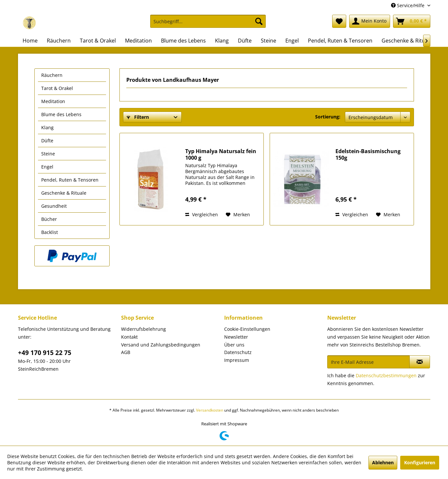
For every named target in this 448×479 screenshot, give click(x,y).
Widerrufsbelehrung (143, 329)
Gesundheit (54, 206)
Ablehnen (383, 462)
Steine (48, 154)
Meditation (53, 101)
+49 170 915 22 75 (45, 353)
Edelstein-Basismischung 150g (368, 154)
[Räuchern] (59, 41)
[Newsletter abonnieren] (420, 362)
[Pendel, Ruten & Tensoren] (340, 41)
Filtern (138, 117)
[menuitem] (208, 24)
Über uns (234, 345)
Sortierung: (328, 117)
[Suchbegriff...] (208, 21)
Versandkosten (210, 410)
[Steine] (269, 41)
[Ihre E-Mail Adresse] (368, 362)
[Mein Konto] (370, 21)
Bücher (49, 219)
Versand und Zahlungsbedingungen (161, 345)
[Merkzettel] (339, 21)
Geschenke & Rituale (64, 193)
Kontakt (129, 337)
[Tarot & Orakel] (98, 41)
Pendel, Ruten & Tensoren (70, 180)
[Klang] (222, 41)
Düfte (47, 141)
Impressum (237, 360)
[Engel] (292, 41)
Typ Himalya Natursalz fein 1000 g (221, 154)
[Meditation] (138, 41)
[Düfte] (245, 41)
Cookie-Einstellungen (247, 329)
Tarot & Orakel (57, 88)
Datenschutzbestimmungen (386, 375)
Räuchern (52, 75)
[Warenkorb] (412, 21)
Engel (47, 167)
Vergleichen (202, 214)
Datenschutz (238, 352)
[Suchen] (259, 21)
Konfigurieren (420, 462)
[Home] (30, 41)
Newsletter (236, 337)
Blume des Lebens (61, 114)
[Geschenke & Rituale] (407, 41)
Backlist (50, 232)
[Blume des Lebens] (183, 41)
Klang (47, 127)
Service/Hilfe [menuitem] (408, 5)
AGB (126, 352)
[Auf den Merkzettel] (238, 215)
